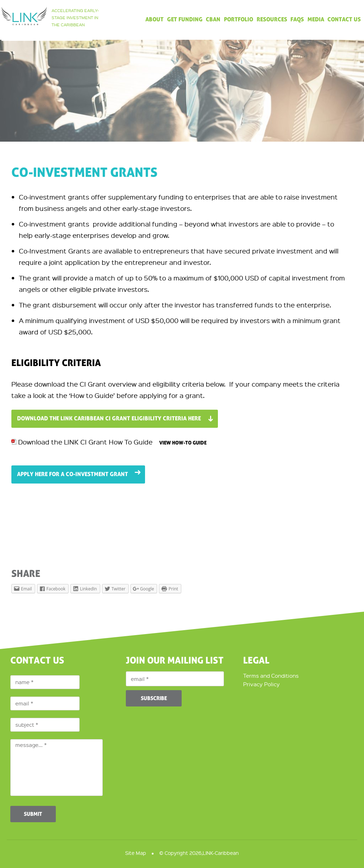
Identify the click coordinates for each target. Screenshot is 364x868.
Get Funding (185, 20)
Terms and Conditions (271, 676)
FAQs (297, 20)
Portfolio (239, 20)
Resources (272, 20)
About (154, 20)
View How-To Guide (183, 443)
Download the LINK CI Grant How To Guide (86, 442)
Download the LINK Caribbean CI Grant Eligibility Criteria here (109, 419)
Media (316, 20)
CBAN (213, 20)
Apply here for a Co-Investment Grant (73, 474)
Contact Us (344, 20)
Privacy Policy (261, 684)
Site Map (136, 853)
